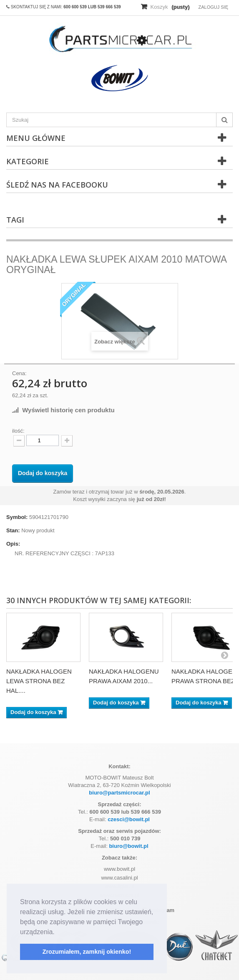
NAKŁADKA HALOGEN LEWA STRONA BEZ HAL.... (39, 681)
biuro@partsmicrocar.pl (119, 793)
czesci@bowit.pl (129, 819)
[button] (58, 932)
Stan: (13, 530)
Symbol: (17, 517)
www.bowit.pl (119, 869)
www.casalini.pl (119, 878)
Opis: (13, 544)
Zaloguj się (213, 7)
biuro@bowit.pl (128, 846)
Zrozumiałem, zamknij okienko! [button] (87, 952)
